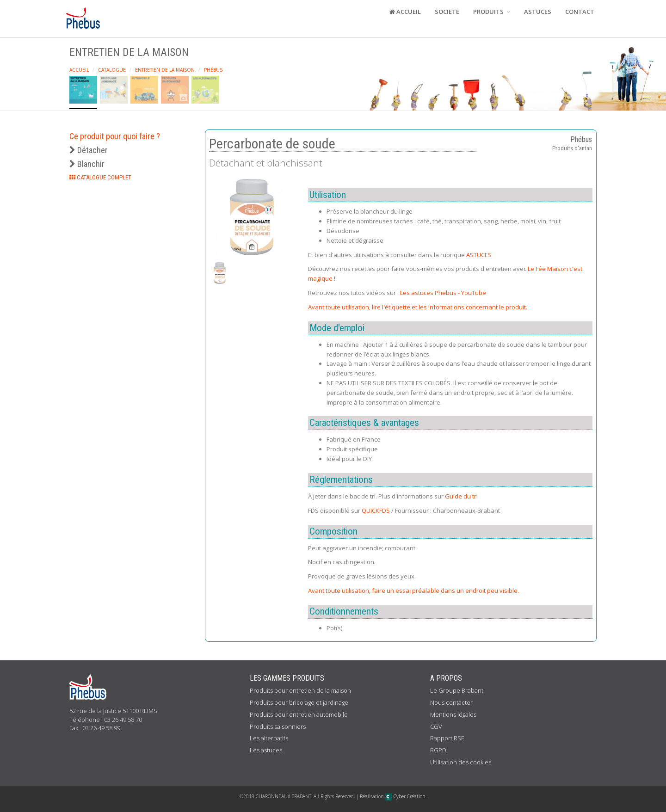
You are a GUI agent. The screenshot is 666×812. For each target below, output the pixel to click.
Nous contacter (451, 702)
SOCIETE (447, 12)
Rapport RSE (447, 738)
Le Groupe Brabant (457, 690)
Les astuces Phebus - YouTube (443, 293)
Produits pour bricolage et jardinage (299, 702)
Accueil (79, 70)
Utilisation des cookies (461, 762)
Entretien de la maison (165, 70)
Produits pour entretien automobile (299, 714)
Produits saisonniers (278, 726)
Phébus (213, 70)
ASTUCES (538, 12)
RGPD (438, 750)
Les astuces (266, 750)
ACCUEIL (405, 12)
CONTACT (580, 12)
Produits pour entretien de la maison (300, 690)
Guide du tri (461, 496)
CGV (436, 726)
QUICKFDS (376, 511)
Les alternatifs (269, 738)
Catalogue (112, 70)
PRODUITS (492, 12)
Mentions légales (453, 714)
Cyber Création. (406, 796)
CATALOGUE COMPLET (100, 177)
